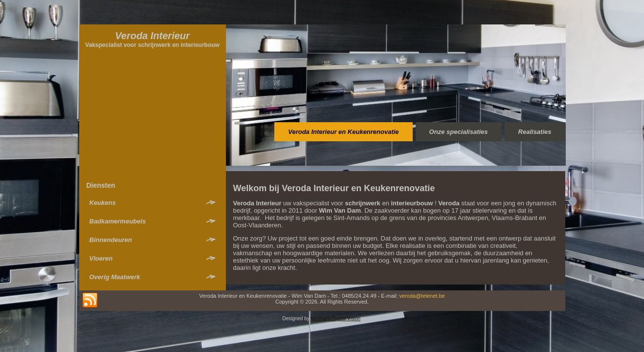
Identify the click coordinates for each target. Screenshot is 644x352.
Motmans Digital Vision (336, 319)
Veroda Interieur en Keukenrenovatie (343, 132)
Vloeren (101, 258)
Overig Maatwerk (115, 277)
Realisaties (535, 132)
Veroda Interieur (152, 36)
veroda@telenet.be (422, 296)
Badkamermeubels (118, 221)
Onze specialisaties (459, 132)
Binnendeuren (111, 240)
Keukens (103, 203)
